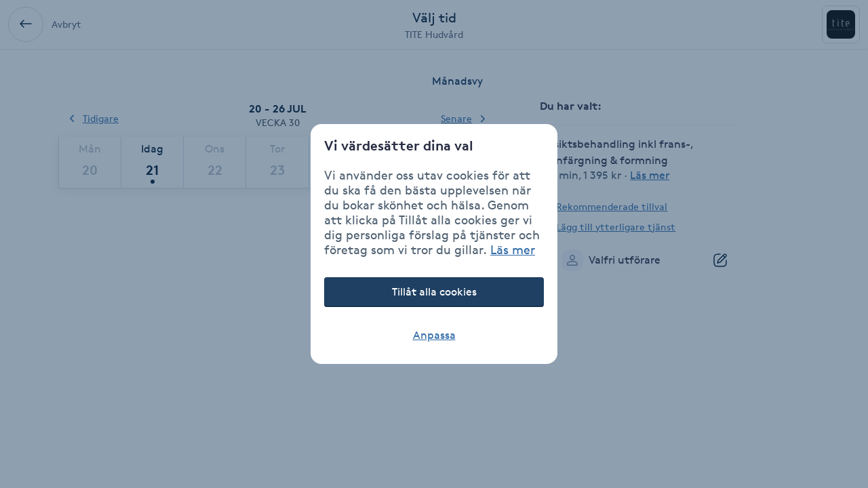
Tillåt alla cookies (434, 292)
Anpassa (434, 335)
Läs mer (513, 249)
